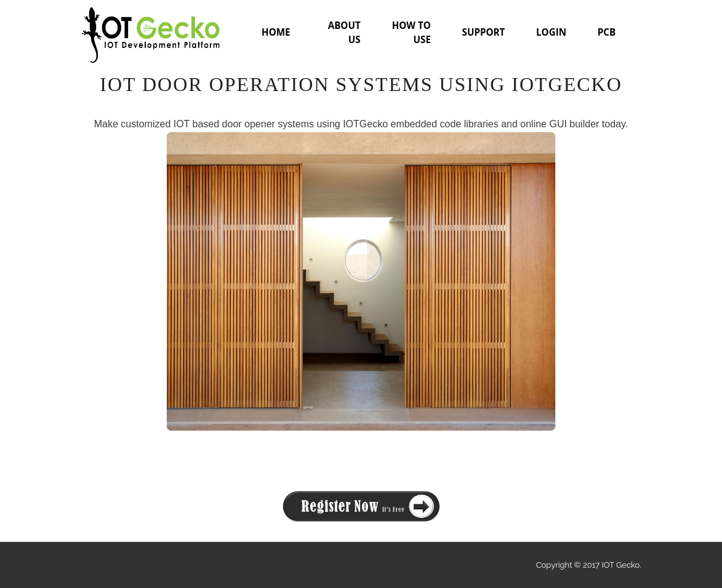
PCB (607, 32)
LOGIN (551, 32)
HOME (276, 32)
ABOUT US (344, 32)
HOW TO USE (411, 32)
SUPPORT (484, 32)
